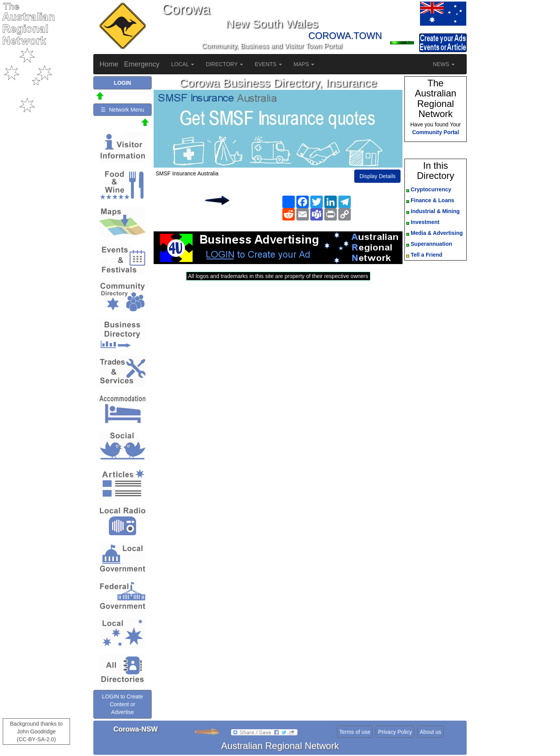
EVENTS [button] (268, 64)
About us (430, 732)
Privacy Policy (395, 732)
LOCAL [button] (183, 64)
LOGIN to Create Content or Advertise (122, 704)
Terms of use (355, 732)
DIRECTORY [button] (224, 64)
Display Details (377, 176)
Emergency (142, 64)
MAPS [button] (304, 64)
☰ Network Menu (122, 110)
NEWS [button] (444, 64)
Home (109, 64)
